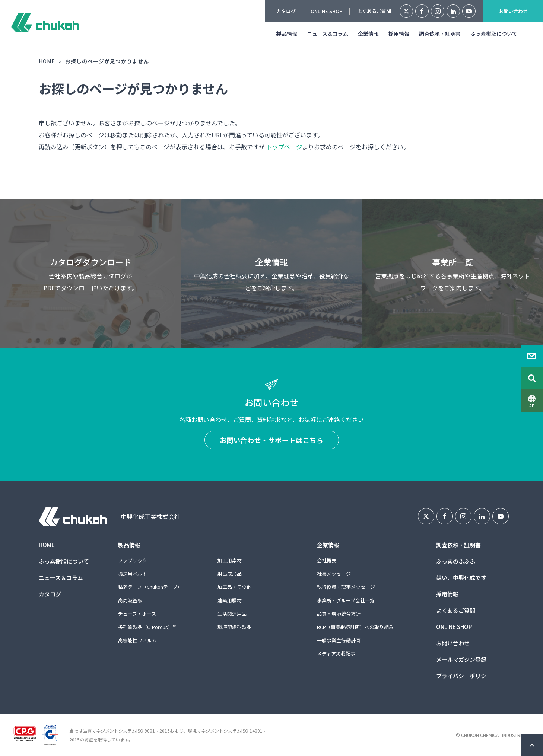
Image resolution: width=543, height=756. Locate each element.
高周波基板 (130, 600)
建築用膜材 (230, 600)
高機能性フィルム (137, 640)
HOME (47, 61)
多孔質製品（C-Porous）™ (147, 627)
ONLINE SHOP (326, 11)
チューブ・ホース (137, 614)
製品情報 (287, 34)
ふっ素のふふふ (456, 561)
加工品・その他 (234, 587)
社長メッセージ (334, 574)
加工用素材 (230, 560)
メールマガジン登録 (461, 659)
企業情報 (368, 34)
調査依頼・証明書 (440, 34)
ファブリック (133, 560)
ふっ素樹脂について (494, 34)
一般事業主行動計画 (339, 640)
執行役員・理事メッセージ (346, 587)
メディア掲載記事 (336, 653)
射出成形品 (230, 574)
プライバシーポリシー (464, 676)
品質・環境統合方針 (339, 614)
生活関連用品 (232, 614)
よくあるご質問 (374, 11)
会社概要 (327, 560)
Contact (532, 356)
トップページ (284, 147)
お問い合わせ (513, 11)
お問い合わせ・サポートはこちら (272, 440)
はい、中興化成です (461, 578)
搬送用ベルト (133, 574)
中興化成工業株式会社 (45, 22)
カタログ (286, 11)
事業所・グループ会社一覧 (346, 600)
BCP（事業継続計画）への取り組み (355, 627)
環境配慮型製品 (234, 627)
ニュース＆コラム (328, 34)
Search (532, 378)
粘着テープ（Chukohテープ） (150, 587)
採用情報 (399, 34)
